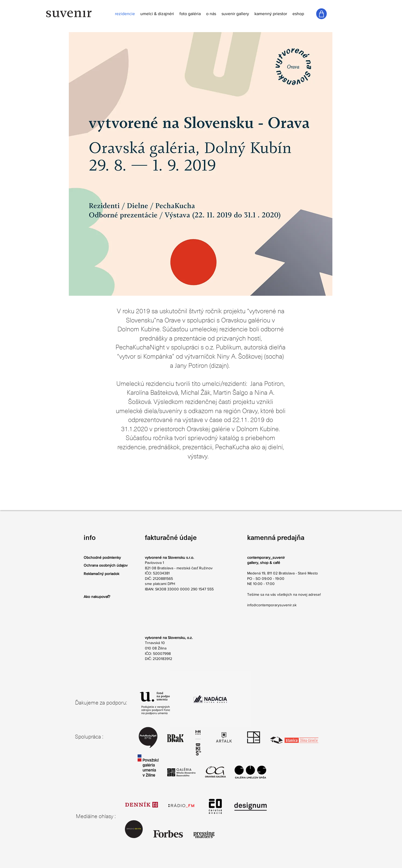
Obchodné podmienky (102, 557)
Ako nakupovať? (97, 597)
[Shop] (321, 14)
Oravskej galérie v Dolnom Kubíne (233, 429)
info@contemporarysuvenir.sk (272, 605)
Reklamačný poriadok (101, 574)
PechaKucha (232, 447)
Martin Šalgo (231, 393)
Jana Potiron (267, 384)
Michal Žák (196, 393)
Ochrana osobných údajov (106, 565)
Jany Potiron (191, 366)
